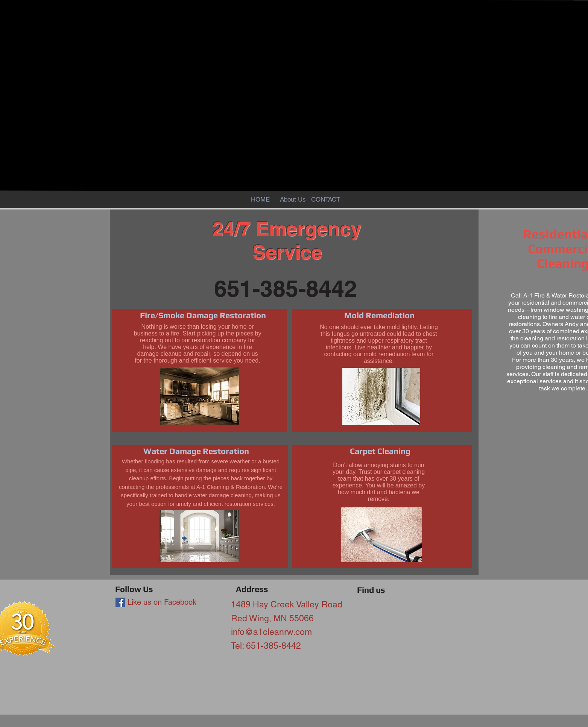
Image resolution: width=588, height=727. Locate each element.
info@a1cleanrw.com (271, 632)
